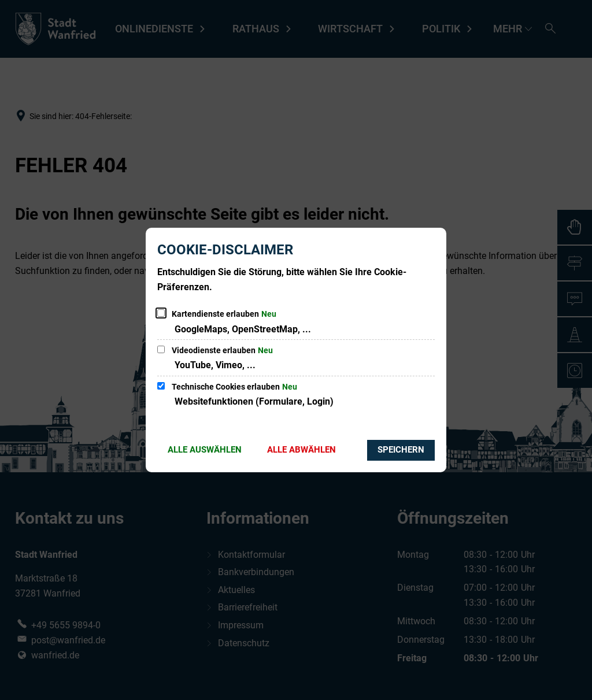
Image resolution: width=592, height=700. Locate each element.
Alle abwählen (301, 450)
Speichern (401, 450)
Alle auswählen (205, 450)
